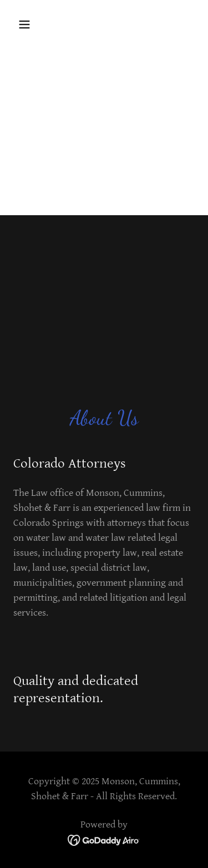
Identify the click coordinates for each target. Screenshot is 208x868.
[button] (34, 24)
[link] (104, 840)
